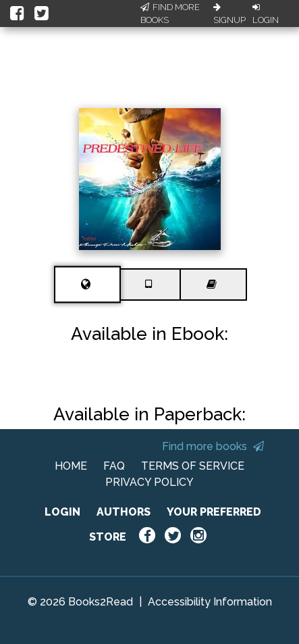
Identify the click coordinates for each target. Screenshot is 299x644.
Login (266, 14)
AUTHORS (124, 512)
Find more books (213, 446)
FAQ (114, 466)
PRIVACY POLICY (149, 482)
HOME (71, 466)
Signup (229, 14)
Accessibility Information (210, 602)
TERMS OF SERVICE (193, 466)
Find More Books (170, 14)
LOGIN (62, 512)
